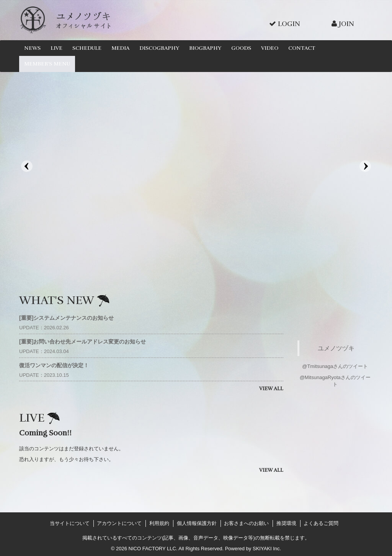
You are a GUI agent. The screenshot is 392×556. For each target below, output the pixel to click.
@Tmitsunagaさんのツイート (335, 366)
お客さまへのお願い (246, 523)
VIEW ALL (271, 389)
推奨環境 (286, 523)
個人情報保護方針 (197, 523)
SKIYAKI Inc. (267, 549)
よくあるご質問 (321, 523)
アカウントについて (119, 523)
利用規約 (159, 523)
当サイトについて (70, 523)
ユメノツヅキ (336, 348)
